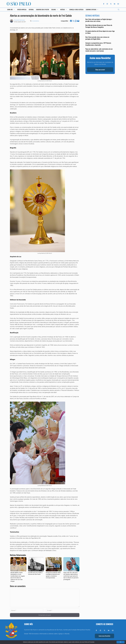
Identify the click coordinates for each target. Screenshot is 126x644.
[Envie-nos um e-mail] (118, 4)
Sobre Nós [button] (11, 10)
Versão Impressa (22, 10)
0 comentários (35, 21)
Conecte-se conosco (105, 624)
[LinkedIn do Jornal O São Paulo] (115, 4)
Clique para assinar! (100, 70)
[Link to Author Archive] (12, 21)
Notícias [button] (64, 10)
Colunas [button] (55, 10)
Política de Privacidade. (90, 642)
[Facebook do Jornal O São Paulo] (104, 4)
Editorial (31, 10)
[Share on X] (73, 21)
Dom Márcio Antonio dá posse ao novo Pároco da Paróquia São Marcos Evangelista (99, 26)
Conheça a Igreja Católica (76, 10)
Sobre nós (28, 624)
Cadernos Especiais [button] (92, 10)
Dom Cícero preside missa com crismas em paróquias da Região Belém (97, 38)
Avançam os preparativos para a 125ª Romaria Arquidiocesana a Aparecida (98, 44)
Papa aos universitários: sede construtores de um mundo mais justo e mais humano (99, 50)
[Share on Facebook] (71, 21)
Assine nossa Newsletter (104, 636)
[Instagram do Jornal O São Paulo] (107, 4)
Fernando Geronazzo (19, 20)
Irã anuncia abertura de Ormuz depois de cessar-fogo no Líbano (100, 32)
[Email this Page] (78, 21)
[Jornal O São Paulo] (19, 5)
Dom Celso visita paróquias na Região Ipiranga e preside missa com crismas (99, 20)
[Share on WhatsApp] (76, 21)
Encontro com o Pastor (43, 10)
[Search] (118, 9)
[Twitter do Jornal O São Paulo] (111, 4)
